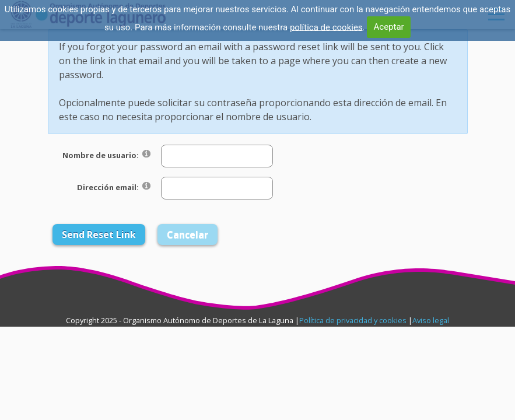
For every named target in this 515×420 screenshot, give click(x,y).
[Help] (146, 153)
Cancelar (188, 235)
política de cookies (326, 27)
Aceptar (389, 27)
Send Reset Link (99, 235)
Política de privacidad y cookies (353, 320)
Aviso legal (431, 320)
